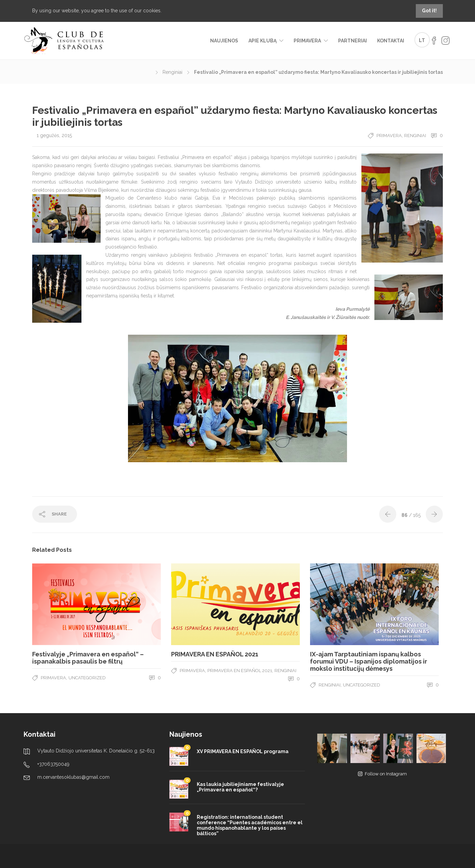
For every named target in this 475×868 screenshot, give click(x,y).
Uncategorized (87, 678)
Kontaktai (391, 41)
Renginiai (172, 72)
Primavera (307, 41)
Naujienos (224, 41)
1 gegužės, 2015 (54, 135)
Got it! (429, 11)
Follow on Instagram (382, 774)
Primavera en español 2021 (240, 671)
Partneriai (352, 41)
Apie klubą (262, 41)
